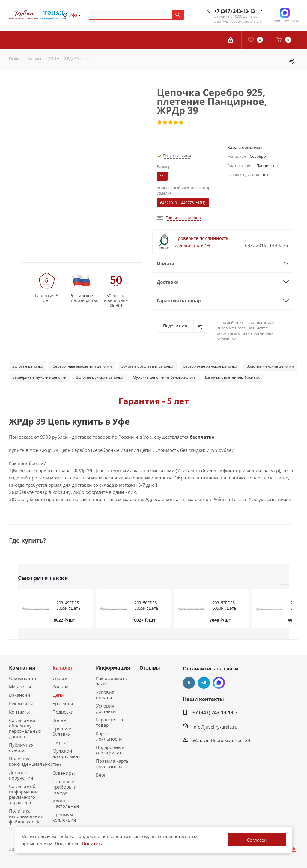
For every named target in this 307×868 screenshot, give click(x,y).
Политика (93, 843)
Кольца (60, 687)
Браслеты (63, 703)
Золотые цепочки (28, 366)
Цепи (58, 695)
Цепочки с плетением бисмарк (232, 377)
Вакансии (20, 695)
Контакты (19, 712)
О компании (23, 678)
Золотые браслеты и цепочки (147, 366)
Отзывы (150, 668)
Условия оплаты (105, 695)
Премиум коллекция (64, 817)
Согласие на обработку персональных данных (25, 728)
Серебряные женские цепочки (210, 366)
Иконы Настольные (66, 803)
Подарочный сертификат (110, 750)
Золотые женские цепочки (270, 366)
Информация (113, 668)
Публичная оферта (21, 747)
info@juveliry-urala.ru (215, 726)
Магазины (20, 687)
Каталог (63, 668)
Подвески (63, 712)
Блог (101, 775)
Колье (59, 720)
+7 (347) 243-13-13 (234, 11)
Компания (22, 668)
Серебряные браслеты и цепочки (82, 366)
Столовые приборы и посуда (65, 787)
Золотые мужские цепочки (100, 377)
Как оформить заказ (112, 681)
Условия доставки (106, 708)
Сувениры (64, 773)
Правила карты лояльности (113, 764)
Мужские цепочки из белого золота (164, 377)
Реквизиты (21, 703)
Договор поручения (21, 775)
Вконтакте (189, 683)
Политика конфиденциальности (33, 761)
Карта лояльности (109, 736)
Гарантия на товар (109, 722)
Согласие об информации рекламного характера (24, 794)
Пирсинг (62, 742)
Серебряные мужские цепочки (39, 377)
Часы (58, 765)
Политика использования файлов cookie (26, 816)
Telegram (204, 683)
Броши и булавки (62, 731)
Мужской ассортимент (66, 753)
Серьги (60, 678)
